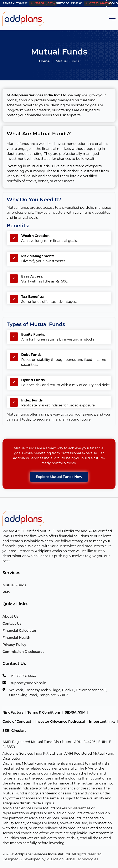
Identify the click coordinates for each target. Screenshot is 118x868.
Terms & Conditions (44, 712)
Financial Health (16, 638)
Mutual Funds (14, 585)
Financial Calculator (19, 631)
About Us (10, 616)
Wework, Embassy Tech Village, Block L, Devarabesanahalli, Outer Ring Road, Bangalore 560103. (58, 693)
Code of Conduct (17, 722)
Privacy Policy (14, 645)
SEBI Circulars (14, 731)
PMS (6, 592)
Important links (102, 722)
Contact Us (12, 624)
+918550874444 (23, 676)
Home (44, 61)
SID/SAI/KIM (75, 712)
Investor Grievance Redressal (60, 722)
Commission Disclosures (23, 652)
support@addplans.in (28, 683)
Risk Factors (13, 712)
